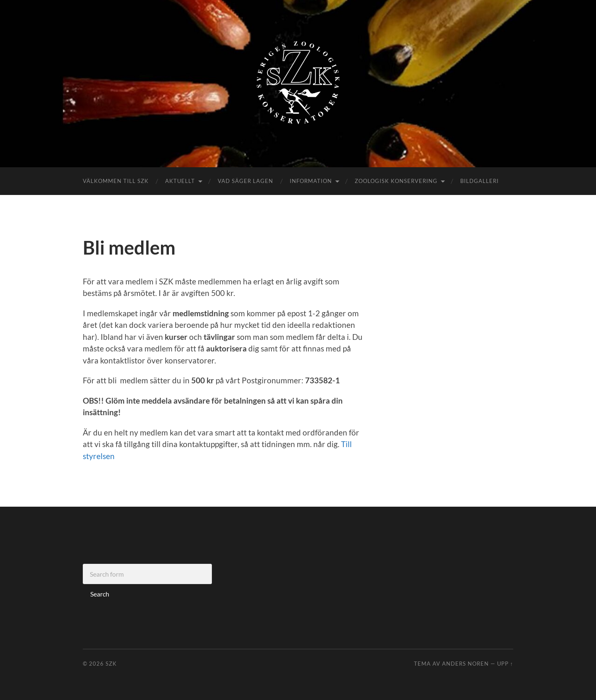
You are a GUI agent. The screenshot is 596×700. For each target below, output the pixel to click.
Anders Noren (465, 664)
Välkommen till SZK (116, 181)
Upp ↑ (505, 664)
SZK (111, 664)
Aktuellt (180, 181)
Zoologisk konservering (396, 181)
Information (311, 181)
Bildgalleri (479, 181)
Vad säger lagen (245, 181)
